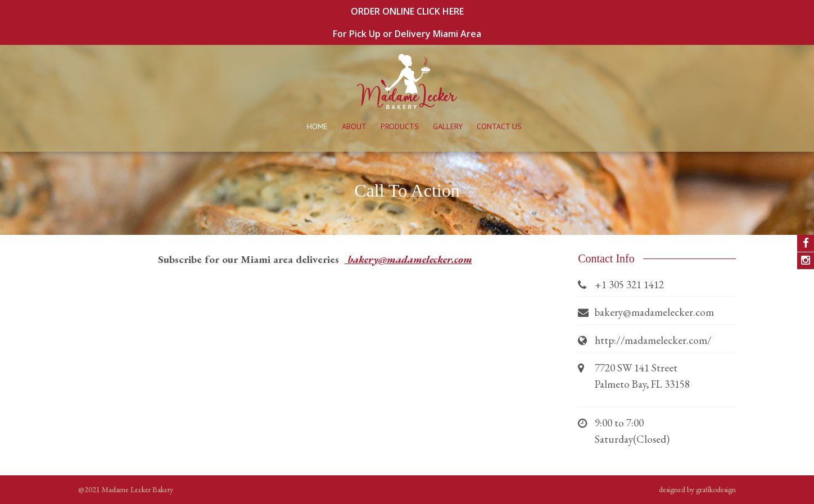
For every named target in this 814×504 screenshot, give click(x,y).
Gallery (448, 126)
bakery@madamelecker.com (408, 259)
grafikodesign (716, 489)
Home (317, 126)
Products (400, 126)
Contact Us (499, 126)
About (354, 126)
